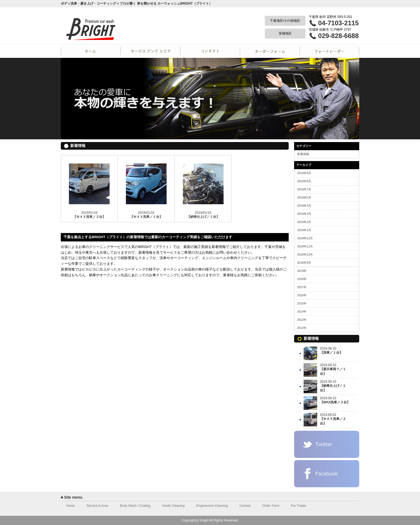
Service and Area (150, 51)
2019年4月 (304, 206)
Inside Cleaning (174, 506)
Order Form (270, 51)
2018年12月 (305, 238)
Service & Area (97, 506)
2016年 (302, 295)
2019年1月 (304, 230)
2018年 (302, 279)
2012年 (302, 328)
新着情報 (303, 154)
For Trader (329, 51)
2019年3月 (304, 214)
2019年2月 (304, 222)
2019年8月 (304, 181)
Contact (210, 51)
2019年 (302, 271)
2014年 (302, 312)
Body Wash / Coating (135, 506)
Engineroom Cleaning (212, 506)
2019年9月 (304, 173)
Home (91, 51)
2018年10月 (305, 254)
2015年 (302, 303)
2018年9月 (304, 263)
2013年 (302, 320)
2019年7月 (304, 189)
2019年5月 (304, 197)
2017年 (302, 287)
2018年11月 (305, 246)
